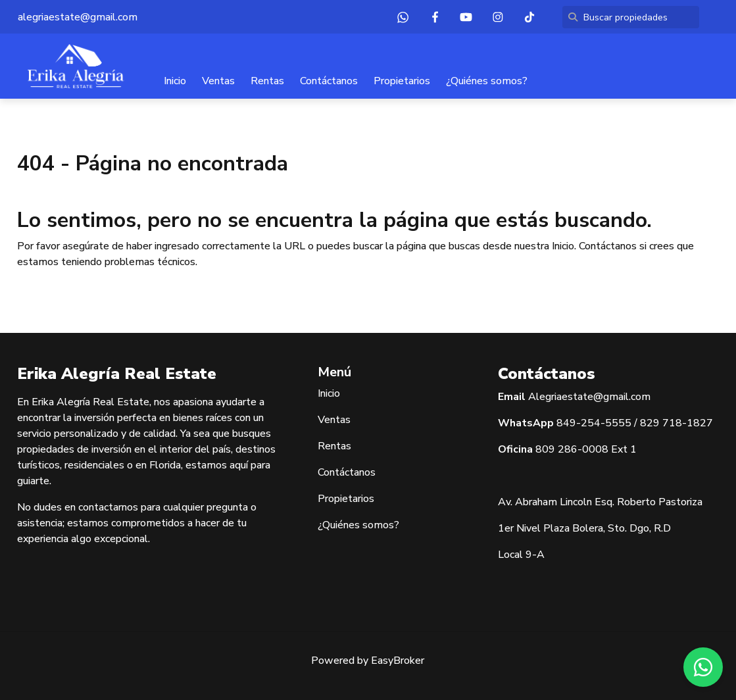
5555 (618, 423)
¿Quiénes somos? (487, 81)
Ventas (218, 81)
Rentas (267, 81)
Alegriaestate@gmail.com (589, 397)
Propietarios (402, 81)
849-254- (581, 423)
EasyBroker (398, 661)
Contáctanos (329, 81)
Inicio (175, 81)
